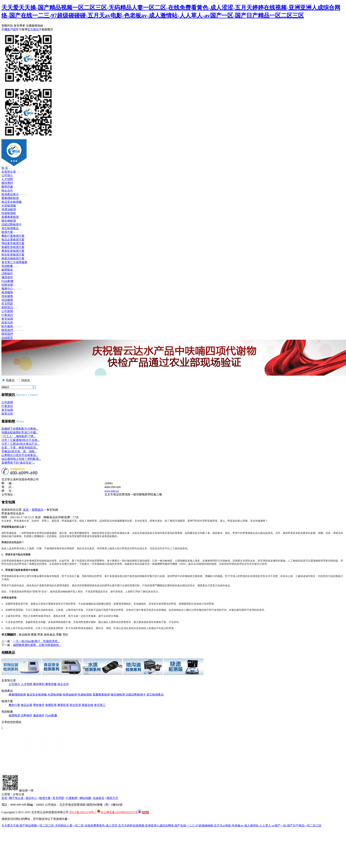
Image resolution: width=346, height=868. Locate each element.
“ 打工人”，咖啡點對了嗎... (18, 436)
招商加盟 (9, 285)
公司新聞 (7, 311)
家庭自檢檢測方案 (13, 258)
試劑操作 (7, 273)
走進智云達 (13, 172)
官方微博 (22, 29)
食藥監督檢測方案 (13, 247)
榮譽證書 (7, 187)
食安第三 (100, 705)
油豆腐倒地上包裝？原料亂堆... (21, 459)
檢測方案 (12, 232)
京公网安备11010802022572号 (117, 812)
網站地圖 (85, 798)
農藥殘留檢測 (10, 198)
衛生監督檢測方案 (13, 255)
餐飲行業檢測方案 (13, 236)
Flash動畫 (7, 281)
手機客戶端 (9, 29)
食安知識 (7, 319)
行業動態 (72, 798)
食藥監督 (51, 705)
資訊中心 (31, 798)
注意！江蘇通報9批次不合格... (20, 440)
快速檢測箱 (9, 213)
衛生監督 (75, 705)
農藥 (122, 521)
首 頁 (7, 168)
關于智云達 (16, 798)
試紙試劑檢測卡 (11, 224)
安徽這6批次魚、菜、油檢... (19, 451)
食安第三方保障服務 (14, 262)
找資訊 (25, 380)
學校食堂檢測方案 (13, 243)
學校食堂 (39, 705)
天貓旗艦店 (46, 29)
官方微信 (33, 29)
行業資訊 (7, 315)
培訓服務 (7, 300)
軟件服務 (11, 326)
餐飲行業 (14, 705)
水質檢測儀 (9, 206)
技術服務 (7, 296)
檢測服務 (7, 292)
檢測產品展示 (14, 194)
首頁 (26, 510)
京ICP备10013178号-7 (83, 812)
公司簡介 (7, 175)
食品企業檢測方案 (13, 240)
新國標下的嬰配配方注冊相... (20, 429)
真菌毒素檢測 (10, 217)
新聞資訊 (9, 307)
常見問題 (7, 304)
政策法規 (7, 323)
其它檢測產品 (10, 228)
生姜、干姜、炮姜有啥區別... (20, 448)
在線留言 (7, 338)
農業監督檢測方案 (13, 251)
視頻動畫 (10, 266)
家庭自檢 (88, 705)
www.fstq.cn (112, 491)
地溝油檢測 (9, 209)
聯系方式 (112, 798)
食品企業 (27, 705)
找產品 (10, 380)
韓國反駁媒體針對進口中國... (20, 432)
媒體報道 (7, 270)
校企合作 (7, 191)
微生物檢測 (9, 221)
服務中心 (11, 289)
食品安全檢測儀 (11, 202)
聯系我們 (12, 330)
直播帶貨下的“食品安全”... (18, 463)
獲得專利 (7, 183)
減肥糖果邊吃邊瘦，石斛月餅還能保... (37, 645)
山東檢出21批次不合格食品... (20, 455)
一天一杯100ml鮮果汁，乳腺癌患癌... (36, 641)
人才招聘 (7, 179)
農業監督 (63, 705)
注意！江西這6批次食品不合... (20, 444)
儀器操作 (7, 277)
